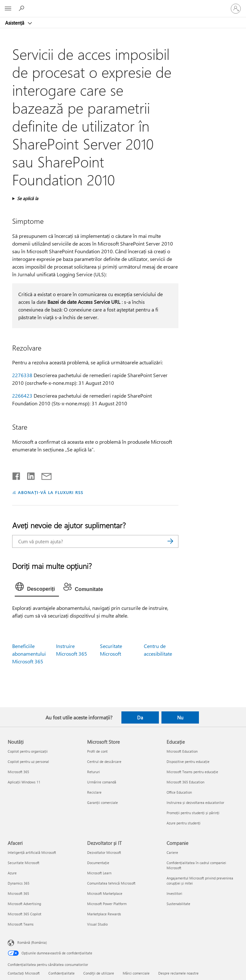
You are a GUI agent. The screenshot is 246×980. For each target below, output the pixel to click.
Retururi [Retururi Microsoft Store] (94, 772)
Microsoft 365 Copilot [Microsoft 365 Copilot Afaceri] (25, 914)
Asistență (15, 23)
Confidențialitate (61, 973)
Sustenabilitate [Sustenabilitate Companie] (178, 904)
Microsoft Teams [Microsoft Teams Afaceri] (21, 924)
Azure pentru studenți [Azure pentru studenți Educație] (184, 823)
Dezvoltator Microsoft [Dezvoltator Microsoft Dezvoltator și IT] (104, 852)
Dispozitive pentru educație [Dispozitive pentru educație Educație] (188, 761)
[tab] (37, 588)
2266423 (22, 396)
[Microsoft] (123, 5)
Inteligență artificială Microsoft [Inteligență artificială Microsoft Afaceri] (32, 852)
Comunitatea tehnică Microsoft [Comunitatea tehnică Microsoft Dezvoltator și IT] (111, 883)
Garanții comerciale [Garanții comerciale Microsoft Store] (102, 802)
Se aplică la (28, 198)
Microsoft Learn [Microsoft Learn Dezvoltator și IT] (99, 873)
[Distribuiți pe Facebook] (17, 475)
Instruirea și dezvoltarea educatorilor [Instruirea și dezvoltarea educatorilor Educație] (195, 802)
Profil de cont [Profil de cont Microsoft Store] (97, 751)
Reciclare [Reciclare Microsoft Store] (94, 792)
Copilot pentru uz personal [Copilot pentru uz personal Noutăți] (28, 761)
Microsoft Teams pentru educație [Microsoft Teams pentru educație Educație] (192, 772)
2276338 (22, 375)
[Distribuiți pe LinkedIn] (28, 475)
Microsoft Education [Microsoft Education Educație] (182, 751)
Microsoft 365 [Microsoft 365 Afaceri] (18, 893)
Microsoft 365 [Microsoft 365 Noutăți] (18, 772)
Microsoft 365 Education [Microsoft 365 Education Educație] (185, 782)
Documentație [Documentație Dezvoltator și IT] (98, 863)
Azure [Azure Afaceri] (12, 873)
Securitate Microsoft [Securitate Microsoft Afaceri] (24, 863)
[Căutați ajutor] (22, 8)
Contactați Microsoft (24, 973)
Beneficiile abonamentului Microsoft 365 (29, 654)
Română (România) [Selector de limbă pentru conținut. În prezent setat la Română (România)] (32, 942)
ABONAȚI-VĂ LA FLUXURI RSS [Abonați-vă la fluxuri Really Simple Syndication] (50, 492)
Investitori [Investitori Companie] (174, 893)
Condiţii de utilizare (99, 973)
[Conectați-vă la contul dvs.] (236, 9)
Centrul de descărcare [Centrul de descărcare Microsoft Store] (104, 761)
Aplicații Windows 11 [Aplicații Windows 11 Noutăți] (24, 782)
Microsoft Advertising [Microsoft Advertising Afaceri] (24, 904)
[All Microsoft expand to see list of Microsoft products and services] (8, 9)
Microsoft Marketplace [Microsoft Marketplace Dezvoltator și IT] (105, 893)
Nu (180, 717)
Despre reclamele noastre (178, 973)
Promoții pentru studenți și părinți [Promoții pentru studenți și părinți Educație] (193, 813)
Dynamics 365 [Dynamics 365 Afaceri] (19, 883)
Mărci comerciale (136, 973)
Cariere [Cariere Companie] (172, 852)
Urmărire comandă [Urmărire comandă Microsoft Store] (102, 782)
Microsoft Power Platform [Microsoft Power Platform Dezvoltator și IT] (107, 904)
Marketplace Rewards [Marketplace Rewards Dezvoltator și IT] (104, 914)
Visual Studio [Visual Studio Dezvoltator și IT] (97, 924)
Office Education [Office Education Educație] (179, 792)
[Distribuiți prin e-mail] (44, 475)
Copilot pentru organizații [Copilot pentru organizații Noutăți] (28, 751)
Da (140, 717)
